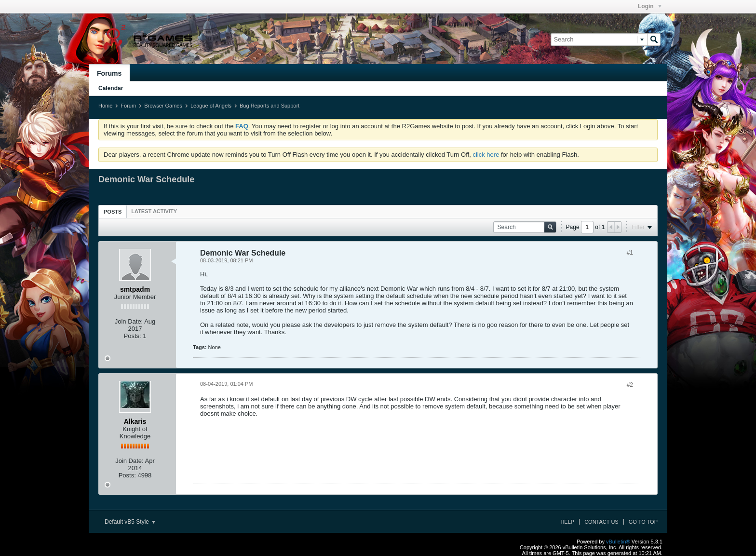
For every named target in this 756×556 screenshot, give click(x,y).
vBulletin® (618, 542)
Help (567, 522)
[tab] (113, 211)
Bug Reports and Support (270, 106)
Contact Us (601, 522)
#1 (630, 253)
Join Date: (129, 321)
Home (105, 106)
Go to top (643, 522)
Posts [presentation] (113, 212)
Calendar (111, 88)
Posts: (133, 336)
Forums (109, 73)
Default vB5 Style (130, 522)
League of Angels (211, 106)
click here (486, 155)
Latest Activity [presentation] (154, 211)
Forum (128, 106)
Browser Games (163, 106)
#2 (630, 385)
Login (650, 6)
